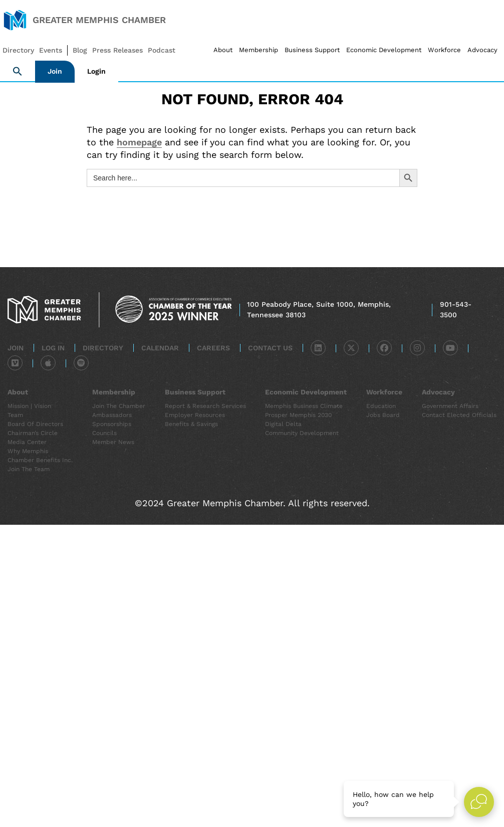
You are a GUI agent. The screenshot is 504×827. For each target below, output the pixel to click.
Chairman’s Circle (33, 433)
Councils (104, 433)
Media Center (27, 442)
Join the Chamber (119, 406)
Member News (113, 442)
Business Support (312, 50)
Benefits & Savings (191, 424)
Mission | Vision (29, 406)
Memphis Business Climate (304, 406)
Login (96, 71)
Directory (103, 348)
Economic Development (384, 50)
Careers (213, 348)
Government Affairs (450, 406)
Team (15, 415)
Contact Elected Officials (459, 415)
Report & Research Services (205, 406)
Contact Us (270, 348)
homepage (139, 142)
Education (381, 406)
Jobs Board (383, 415)
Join (55, 71)
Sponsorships (112, 424)
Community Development (302, 433)
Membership (259, 50)
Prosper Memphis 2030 (298, 415)
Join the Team (29, 469)
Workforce (444, 50)
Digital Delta (283, 424)
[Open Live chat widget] (479, 802)
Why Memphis (28, 451)
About (223, 50)
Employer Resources (195, 415)
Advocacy (482, 50)
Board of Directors (35, 424)
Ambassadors (112, 415)
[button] (18, 72)
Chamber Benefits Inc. (40, 460)
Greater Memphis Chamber (99, 20)
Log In (53, 348)
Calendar (160, 348)
